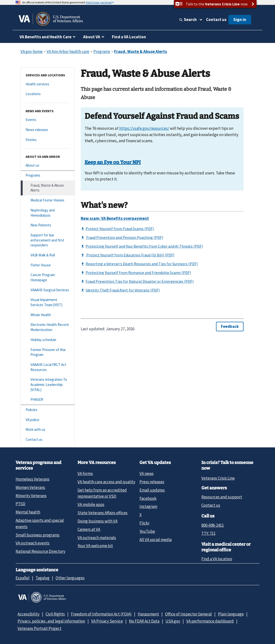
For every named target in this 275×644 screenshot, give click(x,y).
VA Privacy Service (107, 621)
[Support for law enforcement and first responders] (48, 240)
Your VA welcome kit (95, 546)
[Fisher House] (48, 265)
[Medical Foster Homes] (48, 200)
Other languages (70, 578)
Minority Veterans (31, 496)
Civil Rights (55, 614)
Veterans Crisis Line (218, 478)
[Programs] (48, 176)
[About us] (48, 166)
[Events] (48, 120)
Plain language (231, 614)
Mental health (28, 512)
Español (23, 578)
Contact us (216, 20)
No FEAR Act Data (144, 621)
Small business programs (38, 535)
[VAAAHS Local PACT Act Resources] (48, 367)
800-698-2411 (213, 525)
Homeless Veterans (33, 479)
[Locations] (48, 94)
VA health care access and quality (106, 482)
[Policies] (48, 410)
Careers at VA (89, 529)
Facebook (148, 498)
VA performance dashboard (210, 621)
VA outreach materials (97, 538)
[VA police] (48, 420)
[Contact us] (48, 440)
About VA (92, 37)
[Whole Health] (48, 315)
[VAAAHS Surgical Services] (48, 290)
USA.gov (173, 621)
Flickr (144, 523)
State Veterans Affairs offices (103, 513)
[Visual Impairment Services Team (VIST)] (48, 302)
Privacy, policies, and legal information (51, 621)
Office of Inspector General (188, 614)
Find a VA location (217, 559)
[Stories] (48, 140)
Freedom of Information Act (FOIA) (101, 614)
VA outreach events (33, 543)
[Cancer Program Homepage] (48, 277)
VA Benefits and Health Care (45, 37)
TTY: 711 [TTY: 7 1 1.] (208, 533)
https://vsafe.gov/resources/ (144, 128)
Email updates (152, 490)
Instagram (148, 506)
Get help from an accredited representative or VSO (102, 493)
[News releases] (48, 130)
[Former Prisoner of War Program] (48, 352)
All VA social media (156, 540)
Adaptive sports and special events (40, 523)
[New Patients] (48, 225)
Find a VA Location (129, 37)
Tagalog (43, 578)
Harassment (148, 614)
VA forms (85, 473)
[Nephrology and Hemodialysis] (48, 213)
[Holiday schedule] (48, 340)
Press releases (152, 482)
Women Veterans (30, 487)
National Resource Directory (40, 551)
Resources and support (222, 497)
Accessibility (29, 614)
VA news (147, 473)
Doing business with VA (98, 521)
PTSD (20, 504)
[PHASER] (48, 400)
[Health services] (48, 84)
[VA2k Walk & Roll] (48, 255)
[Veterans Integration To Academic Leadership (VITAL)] (48, 385)
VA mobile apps (91, 504)
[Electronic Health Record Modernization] (48, 327)
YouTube (147, 531)
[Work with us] (48, 430)
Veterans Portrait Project (39, 628)
